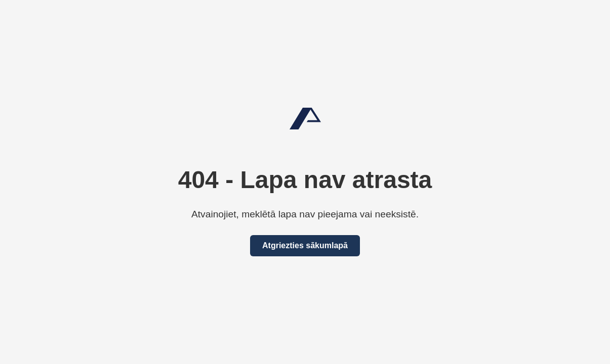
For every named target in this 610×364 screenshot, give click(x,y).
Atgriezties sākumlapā (305, 245)
